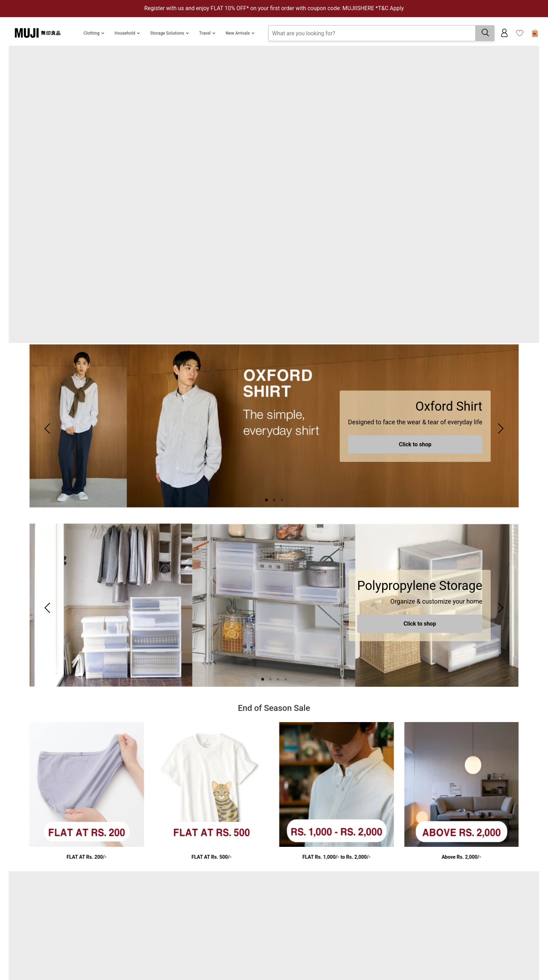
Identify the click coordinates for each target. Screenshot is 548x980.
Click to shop (415, 444)
